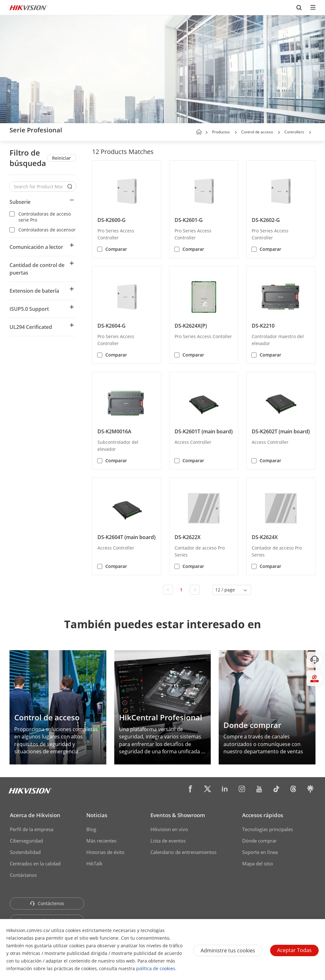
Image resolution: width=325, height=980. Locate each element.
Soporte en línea (260, 852)
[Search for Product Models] (38, 187)
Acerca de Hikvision (35, 815)
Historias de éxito (105, 852)
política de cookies (156, 968)
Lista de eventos (168, 841)
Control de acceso (257, 132)
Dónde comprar (259, 841)
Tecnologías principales (268, 829)
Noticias (97, 815)
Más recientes (101, 841)
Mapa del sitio (258, 863)
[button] (236, 132)
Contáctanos (23, 875)
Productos (221, 132)
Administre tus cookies (228, 950)
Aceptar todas (294, 950)
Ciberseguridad (26, 841)
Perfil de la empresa (32, 829)
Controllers (294, 132)
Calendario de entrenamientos (183, 852)
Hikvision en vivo (169, 829)
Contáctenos (47, 903)
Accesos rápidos (263, 815)
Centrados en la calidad (35, 863)
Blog (91, 829)
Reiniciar (61, 158)
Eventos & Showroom (178, 815)
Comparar (116, 249)
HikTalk (94, 863)
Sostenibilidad (25, 852)
